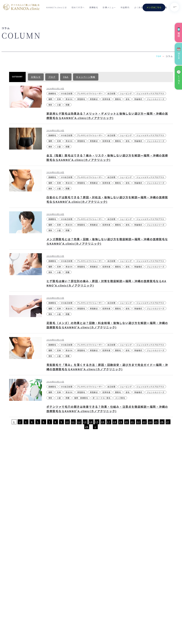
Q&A (66, 77)
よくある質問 (141, 7)
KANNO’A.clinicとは (57, 7)
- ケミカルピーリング (148, 568)
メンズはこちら (154, 7)
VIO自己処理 (67, 93)
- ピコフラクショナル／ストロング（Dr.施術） (155, 522)
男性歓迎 (94, 99)
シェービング (126, 93)
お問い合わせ (97, 534)
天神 (59, 99)
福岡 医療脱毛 (81, 398)
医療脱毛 (94, 7)
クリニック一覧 (99, 498)
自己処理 (111, 93)
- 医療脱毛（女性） (146, 483)
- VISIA (140, 543)
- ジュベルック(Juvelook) (150, 555)
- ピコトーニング (145, 515)
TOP (159, 56)
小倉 (59, 105)
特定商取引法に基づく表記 (161, 628)
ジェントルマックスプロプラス (150, 93)
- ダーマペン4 (144, 580)
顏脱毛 (118, 99)
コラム (94, 527)
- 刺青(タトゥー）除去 (148, 536)
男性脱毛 (81, 99)
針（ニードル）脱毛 (102, 398)
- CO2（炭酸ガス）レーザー (151, 549)
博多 (50, 105)
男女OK (69, 99)
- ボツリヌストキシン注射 (150, 561)
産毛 (128, 99)
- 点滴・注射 (143, 596)
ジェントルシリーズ (156, 99)
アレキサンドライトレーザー (90, 93)
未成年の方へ (97, 541)
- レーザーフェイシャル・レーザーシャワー (150, 588)
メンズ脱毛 (120, 398)
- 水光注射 (142, 509)
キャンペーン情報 (86, 77)
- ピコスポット (144, 530)
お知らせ (36, 77)
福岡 (50, 99)
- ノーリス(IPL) (145, 502)
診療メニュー (109, 7)
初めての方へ (78, 7)
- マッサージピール (146, 574)
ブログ (52, 77)
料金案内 (125, 7)
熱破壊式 (138, 99)
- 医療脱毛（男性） (146, 490)
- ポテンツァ (143, 496)
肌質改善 (106, 99)
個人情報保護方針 (138, 628)
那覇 (68, 105)
